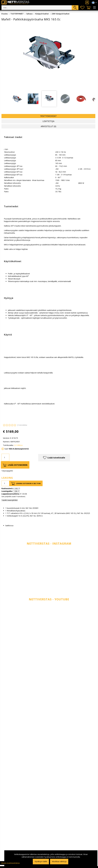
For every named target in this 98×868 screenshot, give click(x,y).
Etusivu (5, 14)
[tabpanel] (49, 99)
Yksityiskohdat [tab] (48, 116)
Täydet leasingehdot (10, 500)
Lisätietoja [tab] (48, 121)
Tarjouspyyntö (7, 471)
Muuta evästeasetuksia (10, 863)
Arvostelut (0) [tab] (48, 126)
